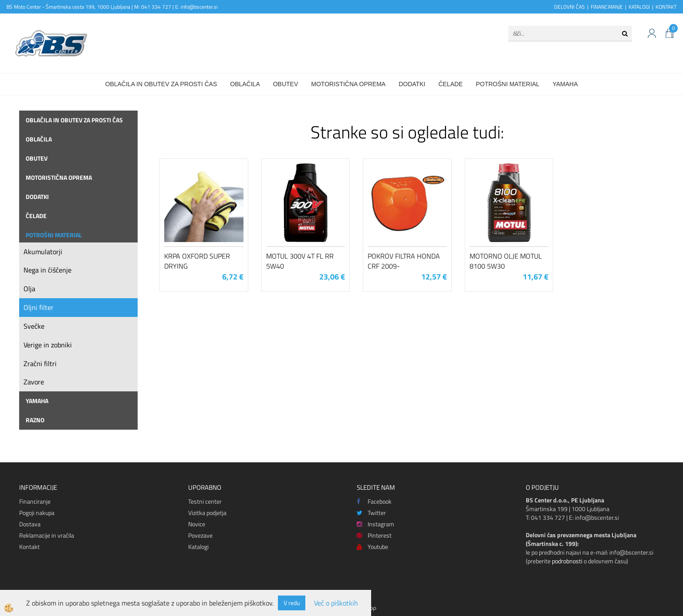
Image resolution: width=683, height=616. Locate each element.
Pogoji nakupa (37, 513)
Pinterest (374, 535)
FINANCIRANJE (607, 7)
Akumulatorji (43, 252)
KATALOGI (639, 7)
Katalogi (198, 547)
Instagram (375, 524)
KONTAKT (666, 7)
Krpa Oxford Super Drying (197, 261)
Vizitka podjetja (207, 513)
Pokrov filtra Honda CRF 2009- (404, 261)
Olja (29, 289)
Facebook (374, 501)
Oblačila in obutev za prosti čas (161, 84)
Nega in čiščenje (47, 270)
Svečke (34, 326)
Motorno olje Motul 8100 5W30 (506, 261)
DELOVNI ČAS (570, 7)
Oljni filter (39, 307)
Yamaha (565, 84)
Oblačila (245, 84)
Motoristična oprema (348, 84)
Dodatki (412, 84)
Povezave (200, 535)
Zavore (34, 382)
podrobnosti (567, 561)
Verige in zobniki (48, 345)
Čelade (450, 84)
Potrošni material (507, 84)
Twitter (371, 513)
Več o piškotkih (336, 603)
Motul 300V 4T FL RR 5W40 (300, 261)
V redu (292, 603)
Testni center (205, 501)
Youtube (372, 547)
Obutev (286, 84)
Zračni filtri (40, 364)
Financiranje (35, 501)
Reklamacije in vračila (47, 535)
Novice (197, 524)
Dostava (30, 524)
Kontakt (29, 547)
